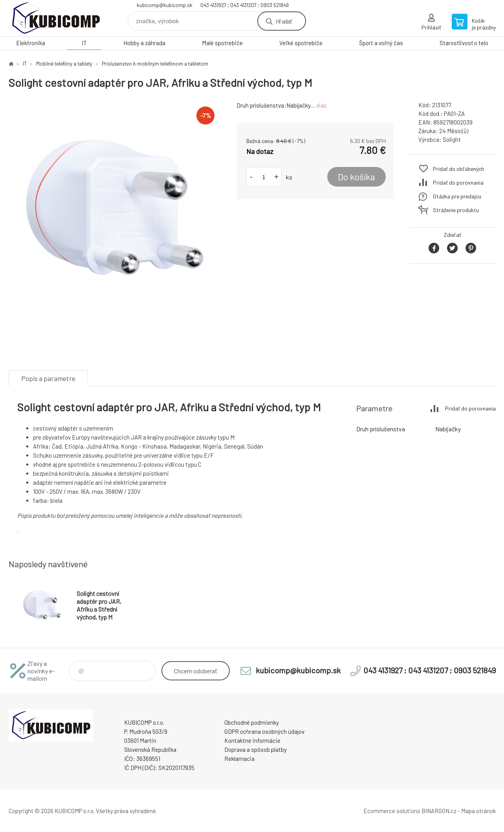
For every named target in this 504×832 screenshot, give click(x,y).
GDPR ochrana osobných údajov (264, 731)
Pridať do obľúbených (458, 169)
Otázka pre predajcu (457, 196)
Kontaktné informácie (252, 740)
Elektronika (31, 43)
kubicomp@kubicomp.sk (165, 5)
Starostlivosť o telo (464, 43)
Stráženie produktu (456, 210)
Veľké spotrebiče (301, 43)
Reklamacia (239, 759)
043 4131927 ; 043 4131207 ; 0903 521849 (245, 5)
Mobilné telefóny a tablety (64, 64)
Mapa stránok (478, 811)
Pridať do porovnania (458, 182)
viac (322, 105)
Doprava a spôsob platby (256, 750)
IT (84, 43)
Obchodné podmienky (252, 722)
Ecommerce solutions (392, 811)
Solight (452, 139)
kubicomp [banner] (56, 18)
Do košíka (356, 177)
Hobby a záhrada (144, 43)
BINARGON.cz (439, 811)
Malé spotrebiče (222, 43)
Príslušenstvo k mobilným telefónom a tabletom (155, 64)
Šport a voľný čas (381, 43)
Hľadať (284, 21)
